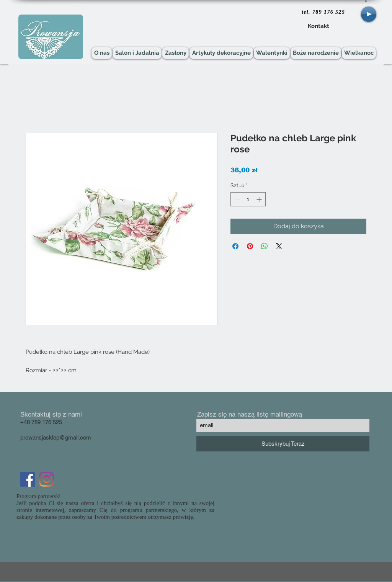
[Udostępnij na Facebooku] (235, 246)
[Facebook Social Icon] (28, 479)
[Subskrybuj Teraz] (283, 444)
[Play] (369, 14)
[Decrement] (236, 199)
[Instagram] (47, 479)
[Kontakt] (318, 26)
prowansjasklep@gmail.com (56, 437)
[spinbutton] (248, 199)
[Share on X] (279, 246)
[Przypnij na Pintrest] (250, 246)
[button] (366, 1)
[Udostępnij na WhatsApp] (265, 246)
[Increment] (260, 199)
